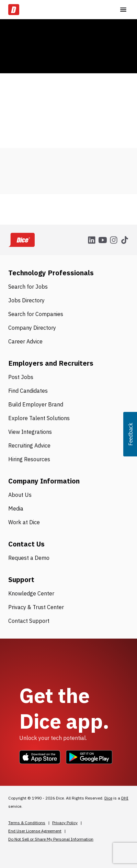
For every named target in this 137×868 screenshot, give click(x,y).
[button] (130, 434)
